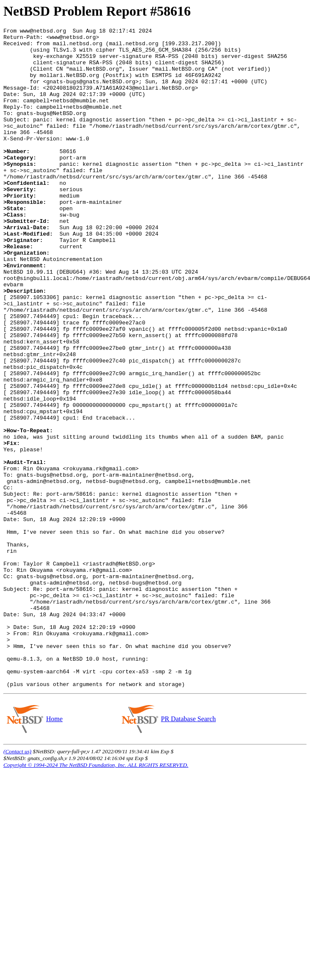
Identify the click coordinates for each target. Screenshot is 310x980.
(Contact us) (17, 883)
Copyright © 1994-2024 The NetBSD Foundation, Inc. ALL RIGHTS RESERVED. (96, 897)
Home (54, 851)
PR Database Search (188, 851)
